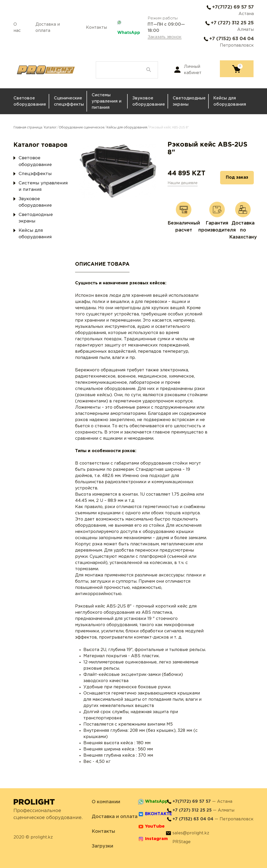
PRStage (182, 842)
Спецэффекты (35, 174)
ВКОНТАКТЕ (158, 814)
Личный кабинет (193, 70)
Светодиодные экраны (189, 101)
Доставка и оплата (48, 28)
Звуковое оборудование (149, 101)
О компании (106, 802)
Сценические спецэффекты (69, 101)
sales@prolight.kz (191, 833)
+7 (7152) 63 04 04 (232, 39)
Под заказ (237, 178)
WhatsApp (129, 33)
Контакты (96, 28)
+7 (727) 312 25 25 (232, 23)
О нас (17, 28)
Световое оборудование (30, 101)
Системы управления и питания (107, 101)
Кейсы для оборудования (230, 101)
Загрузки (102, 846)
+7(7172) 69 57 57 (233, 7)
